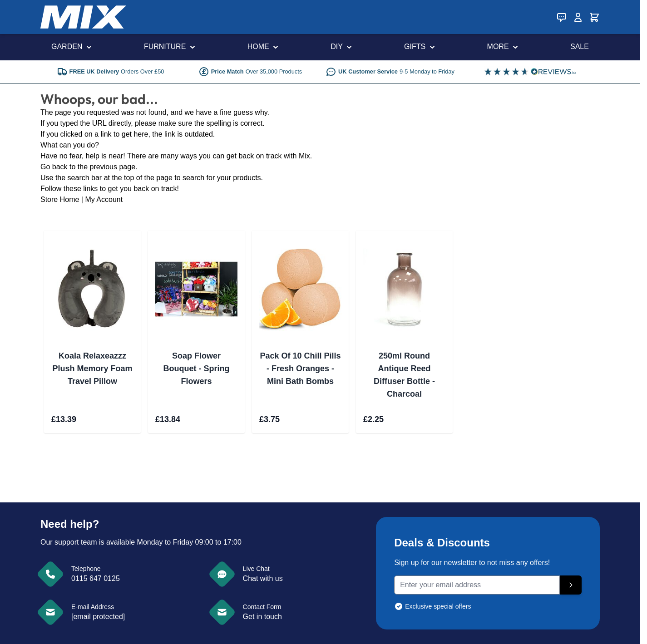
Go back (54, 167)
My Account (104, 199)
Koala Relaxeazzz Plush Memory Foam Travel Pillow (92, 369)
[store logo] (83, 17)
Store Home (60, 199)
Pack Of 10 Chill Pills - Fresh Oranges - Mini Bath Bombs (300, 369)
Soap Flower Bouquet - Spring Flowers (197, 369)
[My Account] (578, 17)
